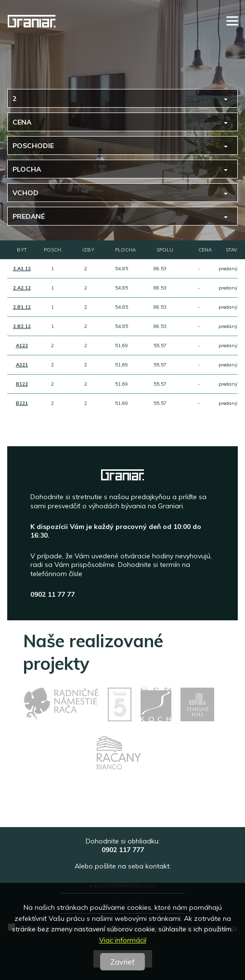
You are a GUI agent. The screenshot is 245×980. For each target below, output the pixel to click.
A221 (22, 365)
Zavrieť (122, 962)
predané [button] (29, 216)
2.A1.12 (22, 269)
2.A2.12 (22, 288)
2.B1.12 (22, 307)
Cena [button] (22, 122)
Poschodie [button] (33, 146)
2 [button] (14, 99)
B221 (22, 403)
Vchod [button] (26, 193)
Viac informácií (123, 940)
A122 (22, 346)
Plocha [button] (27, 169)
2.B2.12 (22, 326)
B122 (22, 384)
